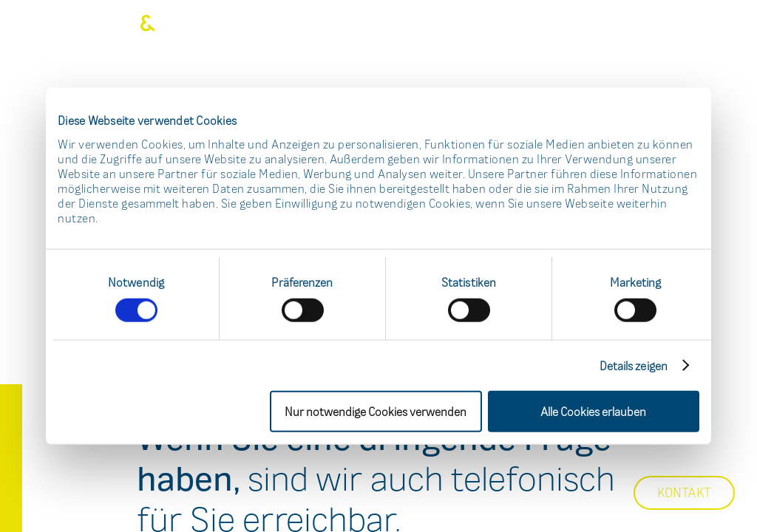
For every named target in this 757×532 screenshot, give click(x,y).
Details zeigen (634, 365)
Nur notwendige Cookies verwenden (376, 411)
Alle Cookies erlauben (593, 411)
